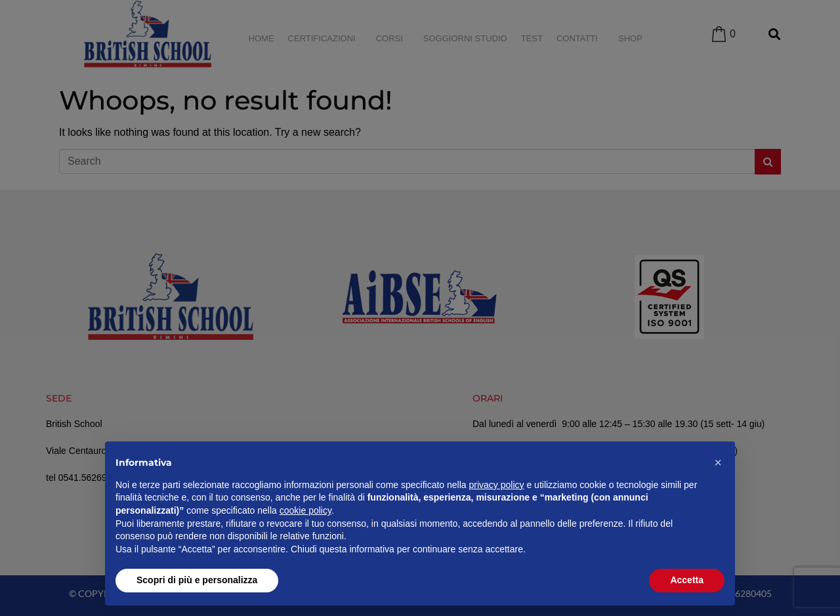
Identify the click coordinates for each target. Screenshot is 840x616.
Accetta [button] (687, 580)
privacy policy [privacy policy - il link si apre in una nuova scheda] (497, 485)
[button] (718, 462)
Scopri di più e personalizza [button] (197, 580)
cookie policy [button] (305, 510)
